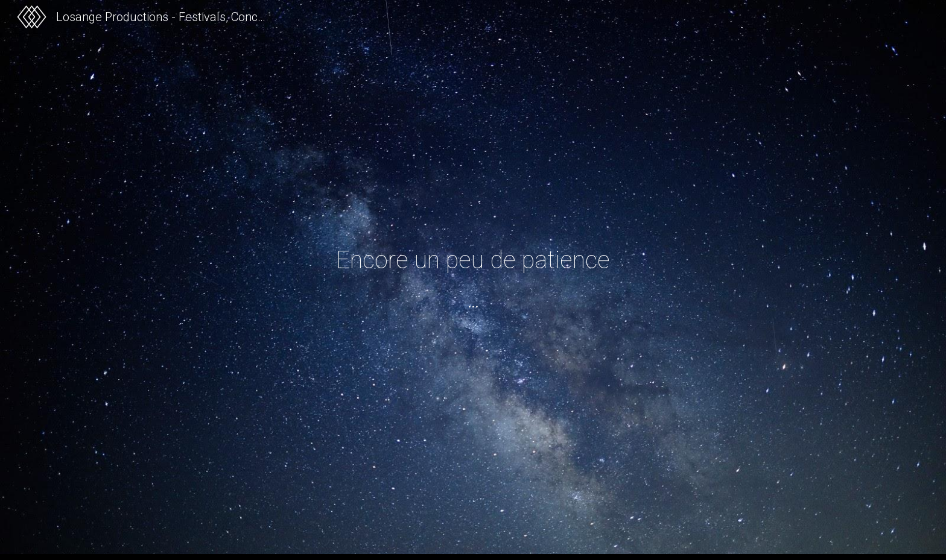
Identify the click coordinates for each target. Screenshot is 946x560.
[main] (473, 260)
